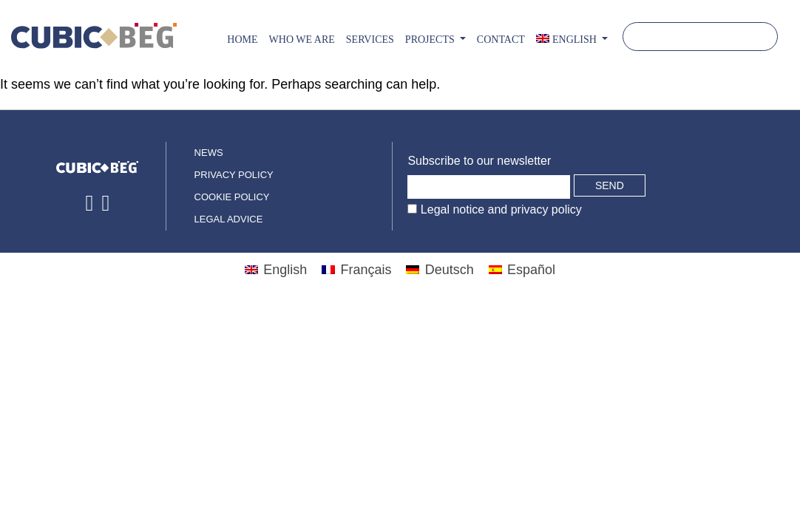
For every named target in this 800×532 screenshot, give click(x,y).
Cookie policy (232, 197)
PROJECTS (431, 40)
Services (370, 40)
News (209, 153)
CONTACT (501, 40)
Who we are (302, 40)
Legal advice (229, 219)
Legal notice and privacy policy (499, 209)
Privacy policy (234, 175)
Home (242, 40)
